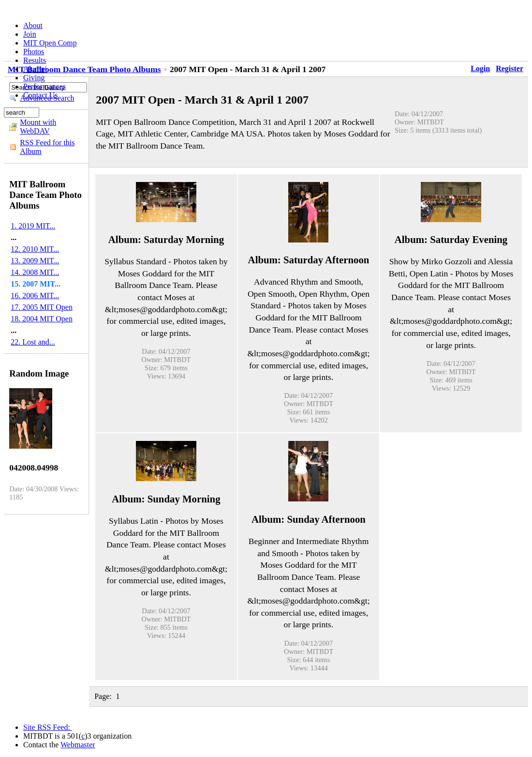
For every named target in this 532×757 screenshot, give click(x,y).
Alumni (35, 69)
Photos (34, 52)
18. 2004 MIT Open (42, 319)
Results (35, 60)
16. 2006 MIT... (35, 295)
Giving (34, 78)
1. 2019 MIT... (33, 226)
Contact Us (41, 95)
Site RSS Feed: (48, 727)
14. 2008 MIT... (35, 272)
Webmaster (78, 745)
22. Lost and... (33, 342)
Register (510, 68)
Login (480, 68)
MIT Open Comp (50, 43)
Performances (44, 86)
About (33, 25)
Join (30, 34)
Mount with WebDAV (38, 127)
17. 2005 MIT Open (42, 307)
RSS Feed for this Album (47, 147)
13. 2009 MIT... (35, 261)
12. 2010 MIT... (35, 249)
